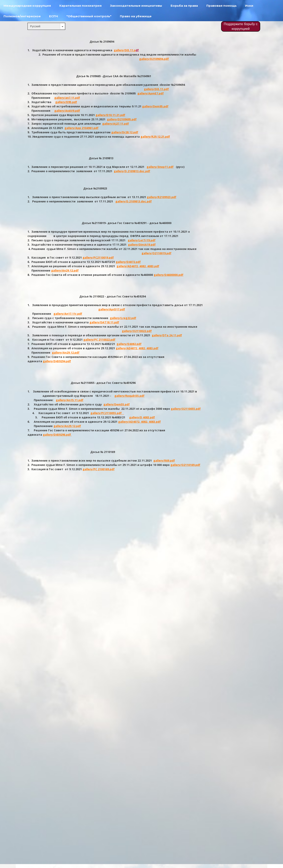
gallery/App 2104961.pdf (81, 128)
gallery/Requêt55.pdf (129, 396)
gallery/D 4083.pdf (142, 417)
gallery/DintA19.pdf (142, 245)
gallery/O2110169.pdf (185, 465)
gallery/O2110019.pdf (156, 253)
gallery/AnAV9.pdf (67, 111)
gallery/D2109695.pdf (122, 119)
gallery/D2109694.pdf (154, 59)
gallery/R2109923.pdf (162, 197)
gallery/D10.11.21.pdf (110, 115)
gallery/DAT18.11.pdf (104, 322)
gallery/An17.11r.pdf (68, 314)
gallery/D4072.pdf (128, 262)
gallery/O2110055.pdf (186, 409)
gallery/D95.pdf (66, 102)
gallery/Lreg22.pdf (123, 318)
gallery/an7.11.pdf (67, 98)
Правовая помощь (221, 6)
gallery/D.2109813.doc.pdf (132, 171)
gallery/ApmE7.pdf (151, 93)
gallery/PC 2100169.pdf (99, 469)
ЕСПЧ (54, 16)
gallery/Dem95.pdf (155, 106)
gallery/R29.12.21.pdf (155, 137)
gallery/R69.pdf (164, 461)
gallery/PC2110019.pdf (98, 257)
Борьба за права (184, 6)
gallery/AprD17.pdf (112, 309)
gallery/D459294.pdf (57, 361)
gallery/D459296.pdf (57, 435)
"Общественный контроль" (89, 16)
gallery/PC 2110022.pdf (99, 340)
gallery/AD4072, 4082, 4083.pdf (138, 266)
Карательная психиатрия (80, 6)
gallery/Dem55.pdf (117, 404)
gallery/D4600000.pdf (169, 275)
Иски (249, 6)
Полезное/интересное (22, 16)
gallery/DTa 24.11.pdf (167, 335)
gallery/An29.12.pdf (65, 270)
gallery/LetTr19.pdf (142, 240)
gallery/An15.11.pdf (70, 400)
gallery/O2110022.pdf (137, 331)
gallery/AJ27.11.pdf (116, 124)
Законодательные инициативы (136, 6)
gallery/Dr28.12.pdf (125, 132)
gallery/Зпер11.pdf (160, 167)
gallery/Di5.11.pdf (156, 89)
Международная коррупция (27, 6)
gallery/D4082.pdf (129, 344)
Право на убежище (136, 16)
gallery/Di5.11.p (125, 50)
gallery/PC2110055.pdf (107, 413)
